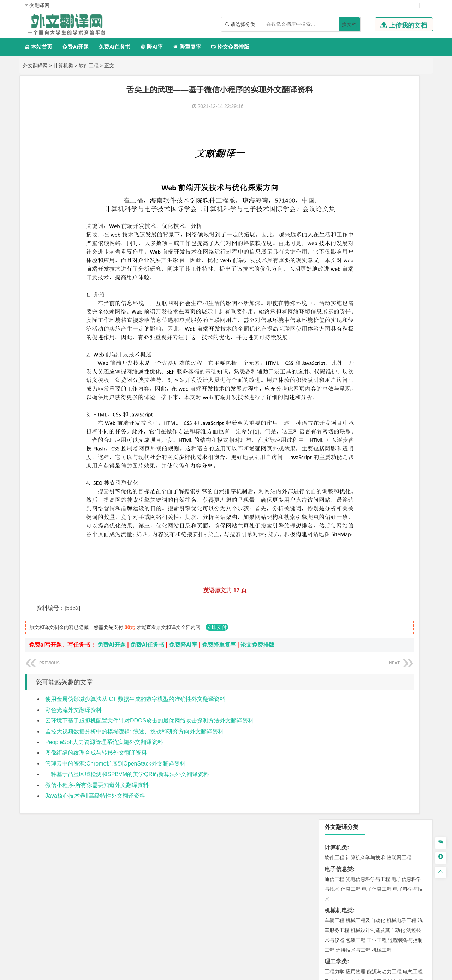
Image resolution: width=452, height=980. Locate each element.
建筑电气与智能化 (351, 258)
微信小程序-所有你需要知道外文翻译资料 (97, 724)
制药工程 (392, 705)
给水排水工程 (351, 558)
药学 (365, 715)
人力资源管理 (398, 340)
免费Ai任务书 (114, 47)
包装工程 (356, 196)
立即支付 (217, 567)
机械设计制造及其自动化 (378, 187)
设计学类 (336, 736)
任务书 (333, 867)
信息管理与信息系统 (389, 330)
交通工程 (402, 424)
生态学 (332, 809)
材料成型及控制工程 (383, 446)
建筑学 (332, 538)
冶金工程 (351, 662)
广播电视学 (358, 381)
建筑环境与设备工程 (368, 548)
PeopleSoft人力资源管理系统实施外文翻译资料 (104, 681)
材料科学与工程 (342, 446)
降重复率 (187, 47)
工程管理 (392, 538)
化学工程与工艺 (342, 705)
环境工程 (334, 621)
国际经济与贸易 (342, 299)
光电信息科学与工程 (368, 135)
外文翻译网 (35, 66)
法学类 (333, 393)
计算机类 (63, 66)
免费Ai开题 (75, 47)
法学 (329, 403)
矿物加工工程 (339, 652)
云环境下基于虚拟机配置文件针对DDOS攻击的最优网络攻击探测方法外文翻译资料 (149, 660)
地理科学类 (339, 570)
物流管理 (356, 684)
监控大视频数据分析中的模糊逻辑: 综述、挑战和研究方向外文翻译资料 (134, 671)
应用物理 (356, 228)
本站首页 (38, 47)
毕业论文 (336, 821)
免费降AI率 (183, 584)
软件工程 (89, 66)
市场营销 (334, 330)
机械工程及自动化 (365, 177)
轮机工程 (377, 238)
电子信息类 (339, 125)
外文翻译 (336, 856)
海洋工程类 (339, 487)
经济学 (405, 299)
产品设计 (382, 746)
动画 (419, 746)
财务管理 (356, 330)
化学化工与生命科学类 (353, 695)
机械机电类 (339, 167)
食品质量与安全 (342, 715)
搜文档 (349, 24)
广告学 (332, 371)
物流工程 (334, 684)
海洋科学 (341, 507)
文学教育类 (339, 361)
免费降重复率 (219, 584)
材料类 (333, 436)
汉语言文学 (384, 381)
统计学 (384, 248)
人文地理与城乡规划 (378, 580)
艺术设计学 (358, 746)
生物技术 (413, 705)
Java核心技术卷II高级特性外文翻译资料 (95, 735)
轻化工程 (341, 725)
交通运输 (334, 424)
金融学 (389, 299)
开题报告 (336, 832)
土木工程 (356, 528)
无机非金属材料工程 (389, 456)
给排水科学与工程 (361, 538)
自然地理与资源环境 (379, 589)
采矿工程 (387, 652)
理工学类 (336, 218)
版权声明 (317, 906)
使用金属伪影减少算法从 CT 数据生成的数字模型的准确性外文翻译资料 (135, 639)
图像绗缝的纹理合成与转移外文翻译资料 (96, 692)
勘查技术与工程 (379, 662)
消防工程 (408, 652)
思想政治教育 (339, 788)
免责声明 (354, 906)
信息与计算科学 (358, 248)
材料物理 (356, 456)
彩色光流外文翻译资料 (73, 649)
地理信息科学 (339, 580)
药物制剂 (382, 715)
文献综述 (336, 844)
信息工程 (351, 145)
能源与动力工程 (384, 228)
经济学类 (336, 289)
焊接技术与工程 (353, 206)
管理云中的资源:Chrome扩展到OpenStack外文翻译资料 (115, 703)
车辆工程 (334, 177)
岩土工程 (334, 528)
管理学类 (336, 320)
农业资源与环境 (358, 809)
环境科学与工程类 (347, 611)
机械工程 (382, 206)
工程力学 (334, 228)
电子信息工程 (377, 145)
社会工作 (365, 788)
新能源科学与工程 (392, 258)
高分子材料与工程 (397, 466)
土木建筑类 (339, 518)
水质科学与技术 (384, 621)
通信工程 (334, 135)
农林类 (333, 799)
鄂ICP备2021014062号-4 (255, 972)
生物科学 (394, 725)
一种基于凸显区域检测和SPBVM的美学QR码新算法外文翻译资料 (127, 713)
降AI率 (151, 47)
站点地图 (296, 972)
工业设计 (403, 746)
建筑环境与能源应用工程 (394, 528)
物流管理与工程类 (347, 674)
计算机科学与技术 (365, 114)
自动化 (358, 238)
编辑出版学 (364, 371)
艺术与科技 (368, 756)
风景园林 (392, 756)
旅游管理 (346, 350)
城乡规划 (413, 538)
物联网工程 (399, 114)
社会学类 (336, 778)
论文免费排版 (230, 47)
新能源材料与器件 (356, 466)
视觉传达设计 (339, 756)
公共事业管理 (367, 340)
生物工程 (362, 725)
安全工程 (365, 652)
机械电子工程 (402, 177)
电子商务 (370, 299)
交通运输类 (339, 414)
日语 (409, 371)
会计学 (343, 340)
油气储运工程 (403, 238)
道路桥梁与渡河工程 (368, 424)
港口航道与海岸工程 (368, 497)
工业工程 (377, 196)
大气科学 (346, 589)
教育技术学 (391, 371)
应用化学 (370, 705)
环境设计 (334, 746)
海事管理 (334, 497)
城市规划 (334, 548)
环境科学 (356, 621)
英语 (346, 371)
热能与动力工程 (368, 267)
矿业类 (333, 642)
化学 (378, 725)
